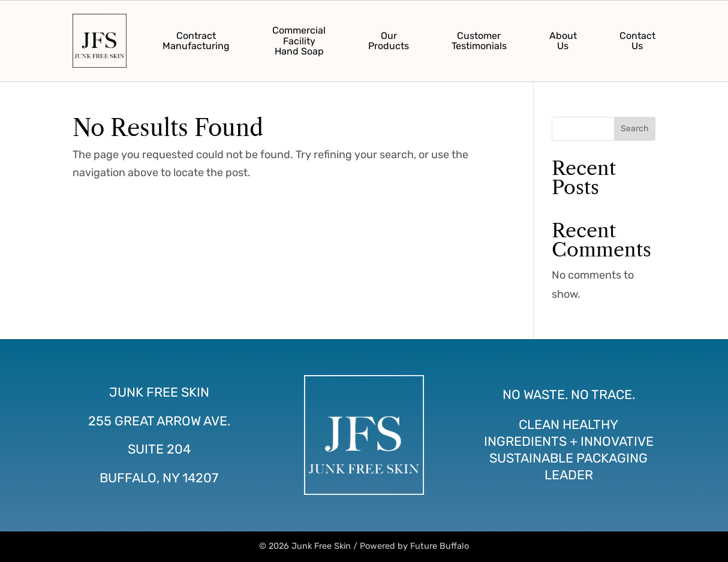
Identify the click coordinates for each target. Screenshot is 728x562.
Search (635, 129)
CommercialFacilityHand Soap (299, 41)
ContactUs (637, 41)
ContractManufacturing (196, 41)
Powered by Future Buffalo (414, 546)
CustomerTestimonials (479, 41)
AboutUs (563, 41)
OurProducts (389, 41)
